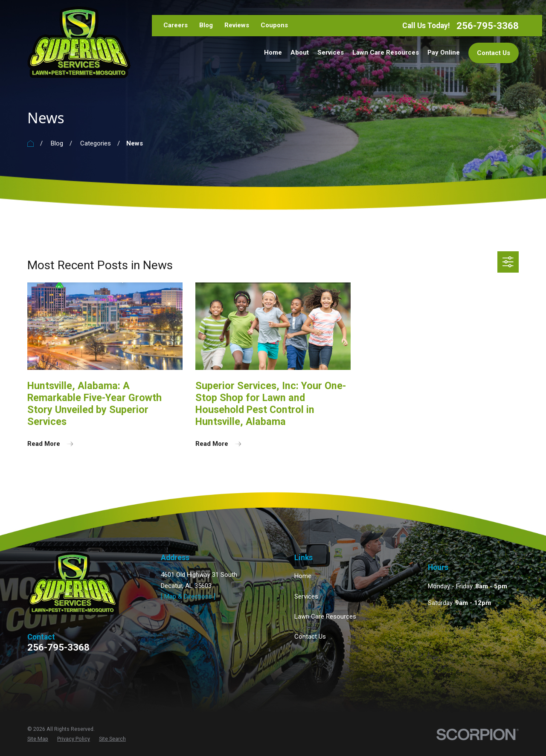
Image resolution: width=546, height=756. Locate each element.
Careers (176, 25)
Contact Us (494, 53)
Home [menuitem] (273, 52)
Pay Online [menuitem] (444, 52)
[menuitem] (38, 739)
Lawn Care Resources (325, 616)
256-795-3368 (488, 26)
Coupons (274, 25)
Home (303, 576)
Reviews (237, 25)
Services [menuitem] (331, 52)
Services (306, 596)
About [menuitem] (300, 52)
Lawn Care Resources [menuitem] (386, 52)
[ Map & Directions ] (188, 596)
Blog (206, 25)
